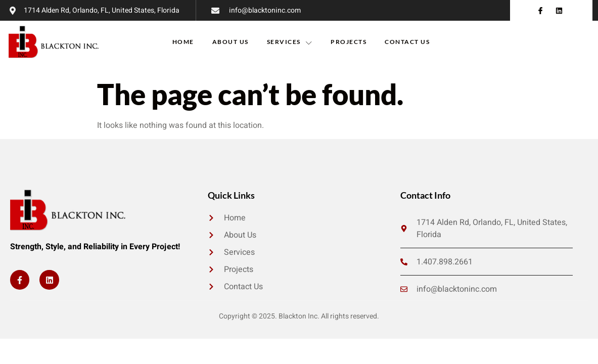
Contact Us (407, 42)
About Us (231, 42)
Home (183, 42)
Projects (349, 42)
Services (290, 42)
